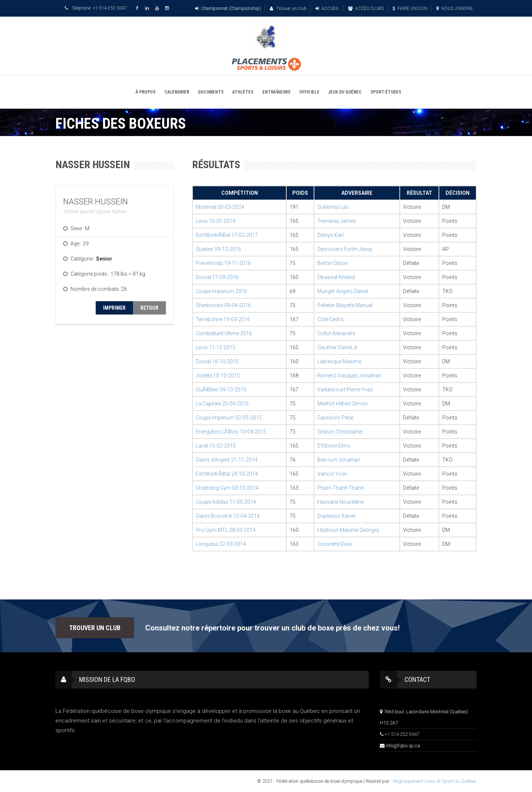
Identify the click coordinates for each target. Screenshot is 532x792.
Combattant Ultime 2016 (224, 333)
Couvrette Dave (335, 544)
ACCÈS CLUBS (366, 9)
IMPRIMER (114, 308)
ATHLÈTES (243, 92)
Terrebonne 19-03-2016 (223, 319)
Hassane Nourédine (340, 502)
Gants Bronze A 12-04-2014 (228, 516)
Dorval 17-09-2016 (217, 277)
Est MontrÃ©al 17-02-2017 (227, 235)
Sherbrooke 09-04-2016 (223, 305)
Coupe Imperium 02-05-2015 (229, 418)
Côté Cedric (331, 319)
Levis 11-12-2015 (216, 347)
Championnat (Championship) (228, 9)
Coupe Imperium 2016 (221, 291)
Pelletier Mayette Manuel (345, 305)
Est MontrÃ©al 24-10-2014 (227, 474)
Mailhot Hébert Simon (342, 404)
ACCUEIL (327, 9)
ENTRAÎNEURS (276, 92)
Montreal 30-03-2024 (220, 207)
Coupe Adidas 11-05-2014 (226, 502)
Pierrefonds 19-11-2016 (223, 263)
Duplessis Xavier (337, 516)
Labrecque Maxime (339, 361)
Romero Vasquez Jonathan (349, 375)
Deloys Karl (330, 235)
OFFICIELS (309, 92)
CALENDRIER (177, 92)
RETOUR (149, 308)
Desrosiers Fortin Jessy (345, 249)
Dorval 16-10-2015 (217, 361)
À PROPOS (146, 92)
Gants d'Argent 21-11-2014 (227, 460)
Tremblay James (337, 221)
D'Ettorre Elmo (334, 446)
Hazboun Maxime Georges (348, 530)
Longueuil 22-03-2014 (221, 544)
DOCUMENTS (211, 92)
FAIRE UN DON (410, 9)
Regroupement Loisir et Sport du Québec (435, 781)
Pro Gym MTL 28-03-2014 (226, 530)
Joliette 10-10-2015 (218, 375)
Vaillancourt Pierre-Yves (345, 390)
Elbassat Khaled (336, 277)
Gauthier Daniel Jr (337, 347)
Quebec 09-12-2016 (219, 249)
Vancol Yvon (332, 474)
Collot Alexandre (336, 333)
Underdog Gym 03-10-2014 (227, 488)
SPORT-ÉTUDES (386, 92)
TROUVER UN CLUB (95, 628)
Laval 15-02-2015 (216, 446)
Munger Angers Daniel (343, 291)
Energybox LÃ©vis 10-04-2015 (231, 432)
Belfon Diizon (333, 263)
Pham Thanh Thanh (341, 488)
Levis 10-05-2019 (216, 221)
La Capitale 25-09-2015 (222, 404)
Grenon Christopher (340, 432)
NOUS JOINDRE (455, 9)
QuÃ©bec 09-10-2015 (221, 390)
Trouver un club (288, 9)
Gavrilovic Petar (336, 418)
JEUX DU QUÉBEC (345, 92)
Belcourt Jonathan (339, 460)
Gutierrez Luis (333, 207)
